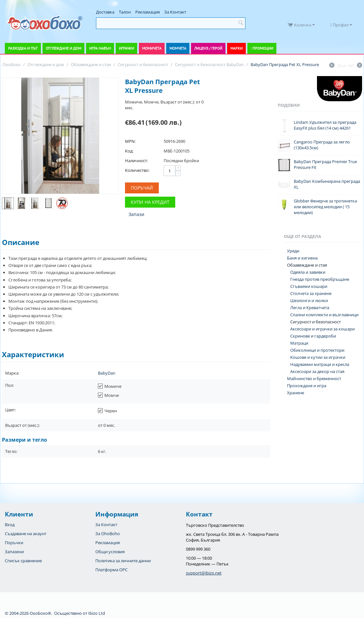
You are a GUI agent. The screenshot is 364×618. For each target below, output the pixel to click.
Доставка (105, 12)
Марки (236, 48)
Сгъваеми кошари (309, 286)
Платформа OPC (111, 570)
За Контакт (175, 12)
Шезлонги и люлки (309, 300)
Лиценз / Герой (208, 48)
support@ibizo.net (204, 573)
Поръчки (14, 543)
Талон (125, 12)
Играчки (126, 48)
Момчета (178, 48)
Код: (129, 151)
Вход (10, 525)
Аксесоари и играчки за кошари (322, 329)
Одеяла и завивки (308, 272)
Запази (136, 214)
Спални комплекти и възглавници (324, 315)
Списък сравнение (23, 561)
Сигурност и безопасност (316, 322)
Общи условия (110, 552)
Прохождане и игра (307, 386)
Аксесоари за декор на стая (317, 371)
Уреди (293, 251)
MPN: (130, 141)
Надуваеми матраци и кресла (320, 364)
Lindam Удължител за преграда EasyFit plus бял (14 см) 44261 (325, 125)
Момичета (152, 48)
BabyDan (107, 373)
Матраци (299, 343)
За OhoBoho (108, 534)
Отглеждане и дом (63, 48)
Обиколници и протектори (317, 350)
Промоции (263, 48)
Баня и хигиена (302, 258)
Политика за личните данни (123, 561)
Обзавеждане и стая (307, 265)
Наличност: (136, 161)
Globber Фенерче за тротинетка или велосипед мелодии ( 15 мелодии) (325, 207)
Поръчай (142, 188)
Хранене (296, 393)
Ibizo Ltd (97, 613)
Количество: (137, 170)
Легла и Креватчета (310, 308)
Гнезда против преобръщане (320, 279)
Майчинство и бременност (314, 378)
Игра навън (100, 48)
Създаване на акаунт (26, 534)
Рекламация (148, 12)
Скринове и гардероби (313, 336)
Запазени (14, 552)
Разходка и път (23, 48)
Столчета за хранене (311, 293)
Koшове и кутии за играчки (318, 357)
